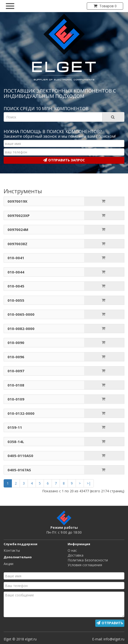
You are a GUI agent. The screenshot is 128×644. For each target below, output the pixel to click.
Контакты (12, 550)
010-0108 (16, 385)
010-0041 (16, 258)
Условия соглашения (85, 565)
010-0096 (16, 357)
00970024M (18, 229)
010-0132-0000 (21, 413)
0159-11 (15, 427)
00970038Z (17, 244)
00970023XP (19, 215)
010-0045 (16, 286)
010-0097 (16, 371)
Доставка (76, 555)
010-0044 (16, 272)
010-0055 (16, 300)
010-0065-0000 (21, 314)
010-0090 (16, 343)
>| (89, 483)
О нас (72, 550)
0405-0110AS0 (20, 456)
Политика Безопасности (88, 560)
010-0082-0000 (21, 329)
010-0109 (16, 399)
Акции (8, 564)
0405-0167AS (19, 470)
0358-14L (16, 442)
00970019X (17, 201)
